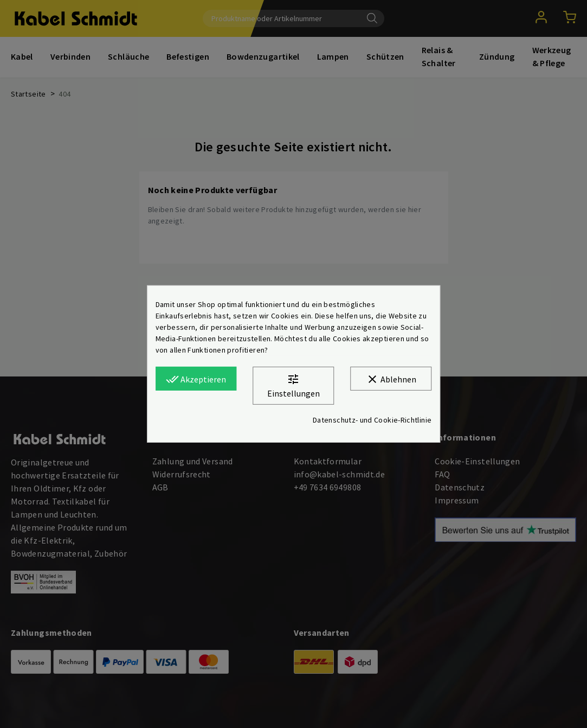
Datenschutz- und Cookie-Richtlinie (372, 420)
